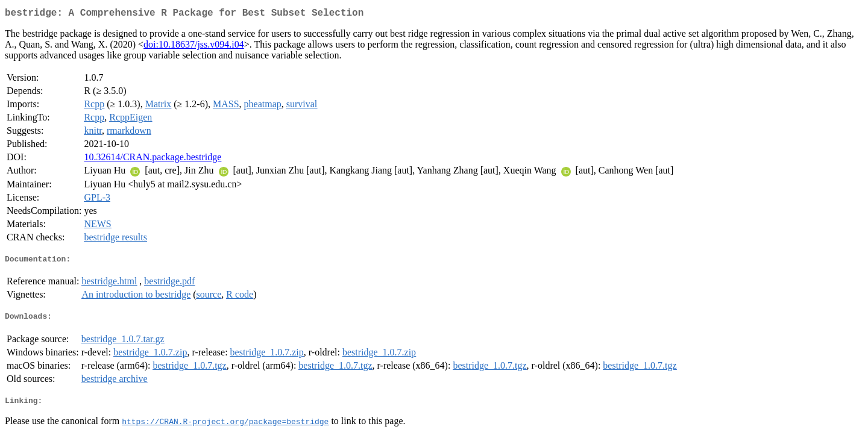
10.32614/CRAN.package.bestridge (153, 159)
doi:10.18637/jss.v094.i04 (194, 47)
